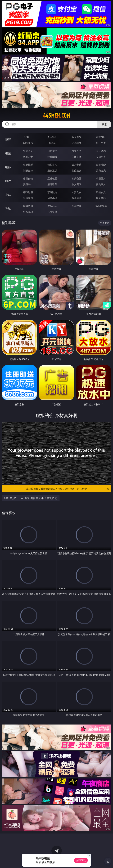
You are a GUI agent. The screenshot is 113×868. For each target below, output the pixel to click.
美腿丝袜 (28, 184)
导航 (8, 209)
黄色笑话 (76, 198)
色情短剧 (52, 212)
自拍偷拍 (52, 151)
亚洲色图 (52, 178)
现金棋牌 (76, 143)
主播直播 (76, 157)
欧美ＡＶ (76, 151)
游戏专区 (101, 137)
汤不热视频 (101, 206)
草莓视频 (76, 206)
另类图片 (101, 184)
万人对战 (76, 137)
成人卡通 (76, 165)
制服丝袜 (28, 170)
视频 (8, 153)
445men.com (56, 116)
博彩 (8, 140)
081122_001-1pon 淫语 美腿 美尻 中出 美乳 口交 (31, 498)
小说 (8, 195)
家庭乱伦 (52, 192)
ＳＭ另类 (101, 157)
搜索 (104, 124)
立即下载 (81, 860)
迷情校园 (28, 198)
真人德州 (52, 137)
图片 (8, 181)
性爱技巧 (101, 198)
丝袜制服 (52, 157)
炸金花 (52, 143)
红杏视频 (28, 212)
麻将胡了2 (28, 143)
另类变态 (101, 170)
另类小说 (52, 198)
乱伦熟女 (76, 170)
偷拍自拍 (52, 165)
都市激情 (28, 192)
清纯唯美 (52, 184)
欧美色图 (76, 178)
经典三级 (52, 170)
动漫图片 (101, 178)
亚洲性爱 (28, 165)
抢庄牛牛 (101, 143)
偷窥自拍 (28, 178)
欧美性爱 (101, 165)
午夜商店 (52, 206)
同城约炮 (28, 206)
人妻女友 (76, 192)
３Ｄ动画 (101, 151)
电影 (8, 167)
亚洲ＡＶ (28, 151)
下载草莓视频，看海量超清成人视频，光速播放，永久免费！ (67, 489)
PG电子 (28, 137)
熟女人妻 (28, 157)
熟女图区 (76, 184)
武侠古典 (101, 192)
